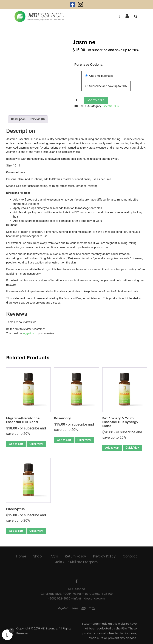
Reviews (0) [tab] (37, 119)
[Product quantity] (78, 100)
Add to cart (96, 100)
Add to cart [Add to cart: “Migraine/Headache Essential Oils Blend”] (16, 444)
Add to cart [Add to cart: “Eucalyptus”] (16, 531)
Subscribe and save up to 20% (106, 86)
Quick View (36, 444)
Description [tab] (18, 119)
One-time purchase (99, 76)
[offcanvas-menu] (120, 16)
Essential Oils (110, 106)
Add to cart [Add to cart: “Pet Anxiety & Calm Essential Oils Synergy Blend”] (112, 448)
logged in (28, 333)
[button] (136, 16)
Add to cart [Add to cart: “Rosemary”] (64, 440)
